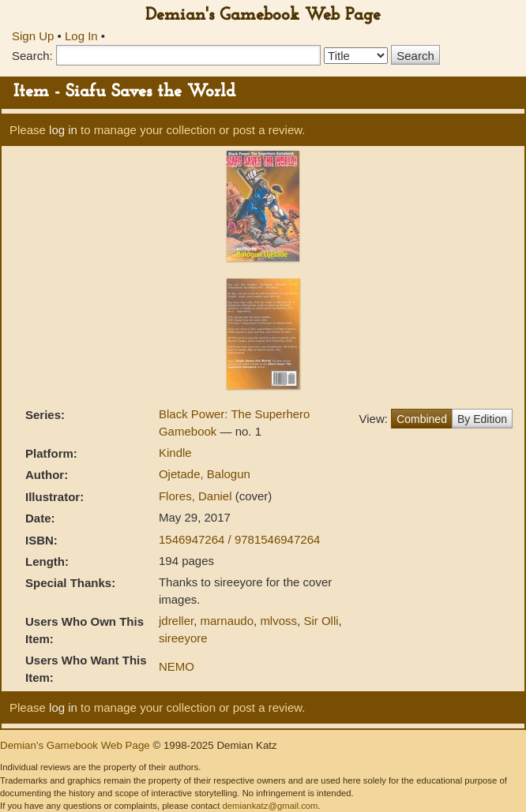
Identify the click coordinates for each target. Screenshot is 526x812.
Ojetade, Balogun (205, 474)
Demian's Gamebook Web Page (263, 15)
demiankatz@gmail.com (270, 806)
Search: (32, 56)
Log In (81, 36)
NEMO (177, 666)
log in (63, 130)
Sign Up (33, 36)
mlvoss (278, 621)
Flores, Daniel (197, 496)
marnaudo (227, 621)
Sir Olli (321, 621)
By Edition (482, 419)
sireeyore (183, 638)
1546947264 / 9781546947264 (239, 539)
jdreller (176, 621)
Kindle (175, 453)
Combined (422, 419)
